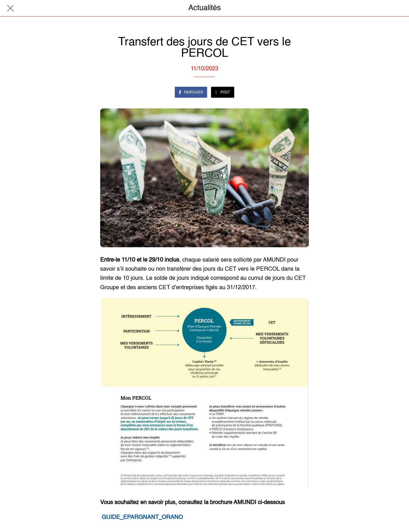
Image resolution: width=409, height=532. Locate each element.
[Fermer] (10, 8)
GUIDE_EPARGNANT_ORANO (142, 517)
